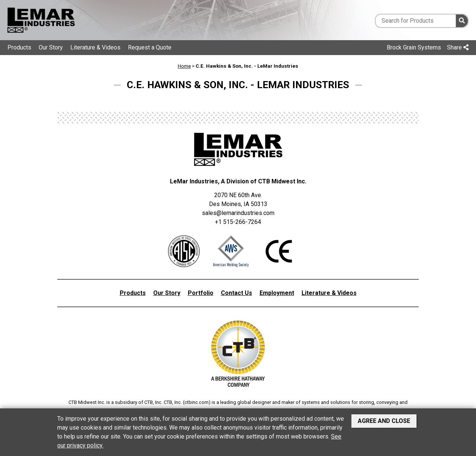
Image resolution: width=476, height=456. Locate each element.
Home (184, 66)
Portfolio (201, 293)
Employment (277, 293)
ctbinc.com (197, 402)
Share (458, 47)
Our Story (51, 47)
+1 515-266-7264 (238, 222)
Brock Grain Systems (414, 47)
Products (19, 47)
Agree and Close (384, 421)
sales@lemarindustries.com (238, 213)
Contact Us (237, 293)
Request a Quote (150, 47)
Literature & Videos (95, 47)
